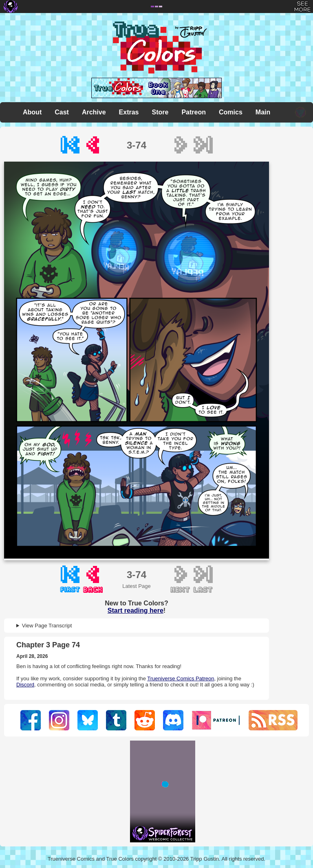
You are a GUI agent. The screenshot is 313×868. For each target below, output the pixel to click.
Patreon (194, 112)
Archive (94, 112)
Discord (25, 685)
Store (160, 112)
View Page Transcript (47, 626)
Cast (62, 112)
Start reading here (136, 610)
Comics (231, 112)
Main (263, 112)
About (32, 112)
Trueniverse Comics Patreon (181, 678)
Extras (129, 112)
